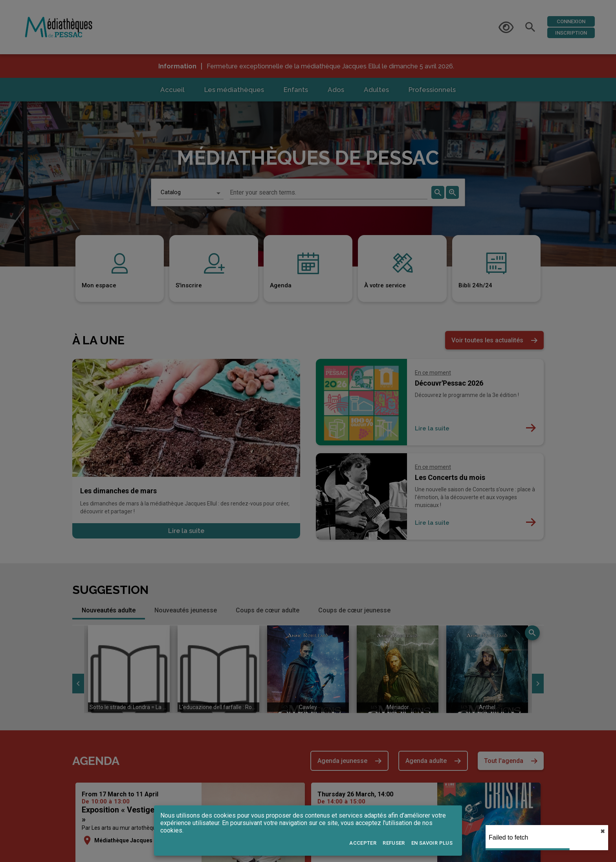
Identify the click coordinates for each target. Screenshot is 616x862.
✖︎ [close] (603, 831)
